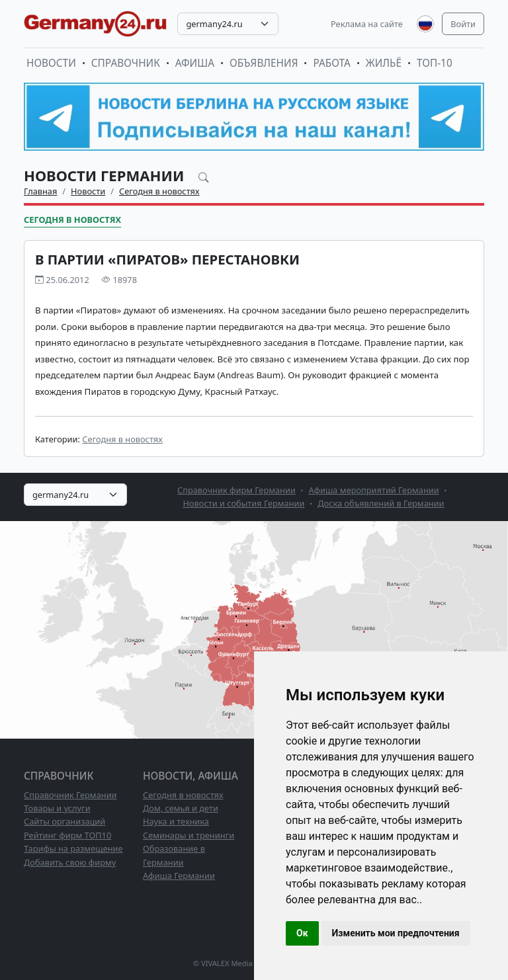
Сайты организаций (64, 821)
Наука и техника (176, 821)
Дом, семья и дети (181, 808)
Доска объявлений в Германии (381, 503)
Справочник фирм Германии (236, 490)
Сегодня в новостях (159, 191)
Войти (463, 24)
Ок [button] (302, 933)
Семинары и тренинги (189, 835)
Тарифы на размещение (73, 848)
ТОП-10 (435, 63)
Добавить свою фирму (70, 862)
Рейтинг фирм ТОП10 (67, 835)
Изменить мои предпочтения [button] (396, 933)
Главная (40, 191)
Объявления (264, 63)
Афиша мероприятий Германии (374, 490)
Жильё (384, 63)
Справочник (126, 63)
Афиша (195, 63)
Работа (331, 63)
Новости (51, 63)
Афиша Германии (179, 876)
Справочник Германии (70, 795)
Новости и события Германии (243, 503)
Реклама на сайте (367, 24)
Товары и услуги (57, 808)
